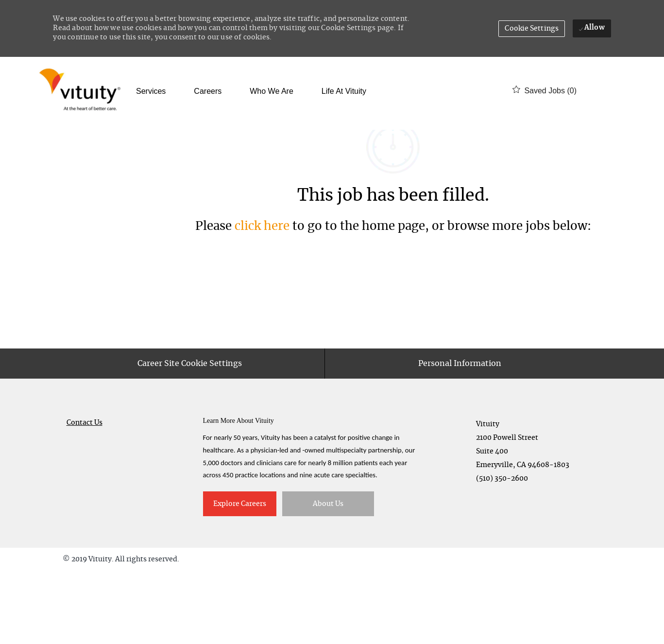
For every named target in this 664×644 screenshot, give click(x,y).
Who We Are (272, 91)
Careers (208, 91)
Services (151, 91)
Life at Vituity (344, 91)
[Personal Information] (460, 436)
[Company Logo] (82, 91)
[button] (532, 29)
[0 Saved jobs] (545, 91)
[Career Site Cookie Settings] (190, 436)
